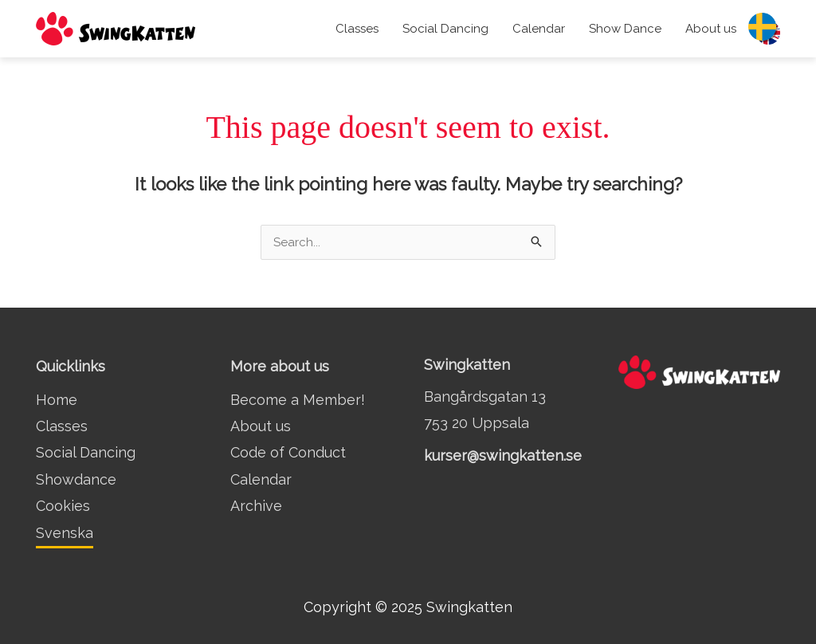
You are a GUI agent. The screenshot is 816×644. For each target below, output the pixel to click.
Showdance (76, 479)
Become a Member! (298, 400)
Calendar (539, 29)
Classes (357, 29)
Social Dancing (445, 29)
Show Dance (625, 29)
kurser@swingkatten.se (503, 456)
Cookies (63, 506)
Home (57, 400)
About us (711, 29)
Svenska (65, 533)
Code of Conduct (288, 452)
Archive (256, 506)
